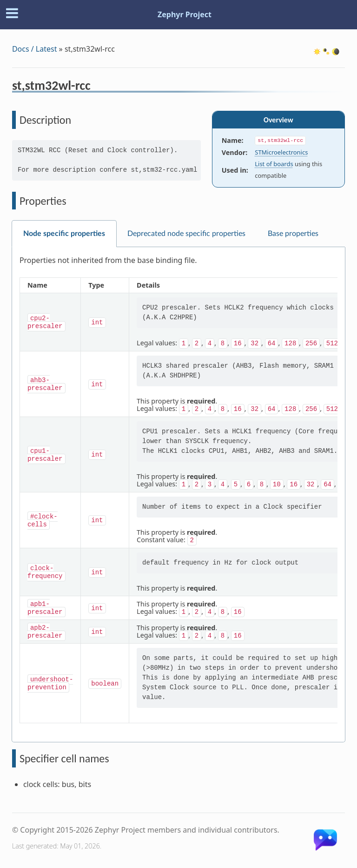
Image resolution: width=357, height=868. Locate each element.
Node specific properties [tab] (64, 234)
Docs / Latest (35, 49)
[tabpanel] (178, 495)
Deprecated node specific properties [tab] (186, 234)
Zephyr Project (185, 14)
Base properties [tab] (293, 234)
